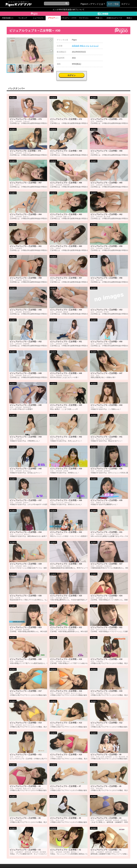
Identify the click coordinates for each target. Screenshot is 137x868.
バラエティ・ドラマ (68, 18)
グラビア (53, 18)
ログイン (120, 41)
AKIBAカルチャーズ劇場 (114, 18)
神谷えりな (85, 46)
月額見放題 (8, 18)
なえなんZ (94, 46)
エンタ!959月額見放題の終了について (68, 10)
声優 (99, 18)
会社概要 (26, 862)
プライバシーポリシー (56, 862)
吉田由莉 (76, 46)
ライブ (84, 18)
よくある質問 (109, 862)
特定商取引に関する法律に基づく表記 (84, 862)
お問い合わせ (38, 862)
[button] (51, 40)
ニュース (38, 18)
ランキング (23, 18)
